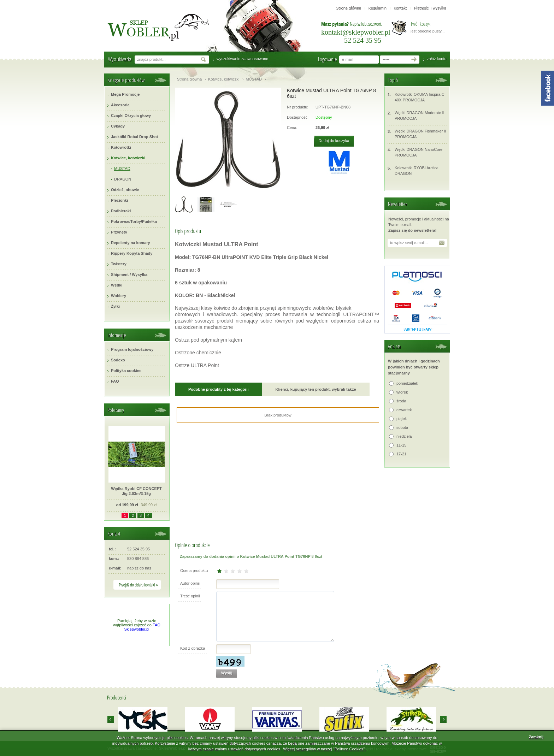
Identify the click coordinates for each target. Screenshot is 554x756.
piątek (402, 419)
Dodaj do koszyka (334, 141)
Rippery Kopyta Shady (132, 253)
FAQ (115, 381)
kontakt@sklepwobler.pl (356, 32)
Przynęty (119, 232)
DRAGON (123, 179)
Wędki (117, 285)
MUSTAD (122, 169)
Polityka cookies (126, 371)
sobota (402, 427)
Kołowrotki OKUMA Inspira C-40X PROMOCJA (417, 97)
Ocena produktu (194, 571)
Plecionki (119, 200)
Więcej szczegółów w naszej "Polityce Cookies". (324, 749)
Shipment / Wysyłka (129, 274)
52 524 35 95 (363, 40)
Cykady (118, 126)
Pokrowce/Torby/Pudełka (134, 222)
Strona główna (189, 79)
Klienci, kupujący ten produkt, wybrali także (316, 389)
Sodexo (118, 360)
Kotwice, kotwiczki (128, 158)
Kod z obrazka (193, 648)
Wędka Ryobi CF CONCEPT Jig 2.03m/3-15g (136, 491)
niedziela (404, 436)
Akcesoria (120, 105)
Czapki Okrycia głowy (131, 116)
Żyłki (115, 306)
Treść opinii (190, 596)
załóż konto (437, 59)
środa (401, 401)
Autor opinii (190, 583)
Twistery (119, 264)
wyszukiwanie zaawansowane (242, 59)
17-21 (401, 454)
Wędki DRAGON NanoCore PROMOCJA (415, 152)
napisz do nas (139, 568)
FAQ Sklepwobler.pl (142, 627)
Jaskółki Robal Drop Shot (134, 137)
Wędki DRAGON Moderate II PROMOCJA (416, 115)
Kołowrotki (121, 147)
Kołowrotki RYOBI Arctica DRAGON (413, 170)
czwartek (404, 410)
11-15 (401, 445)
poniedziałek (407, 383)
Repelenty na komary (131, 243)
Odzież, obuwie (125, 190)
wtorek (402, 392)
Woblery (119, 296)
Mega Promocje (125, 94)
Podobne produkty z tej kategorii (219, 389)
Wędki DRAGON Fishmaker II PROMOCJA (417, 134)
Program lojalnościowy (132, 349)
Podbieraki (121, 211)
